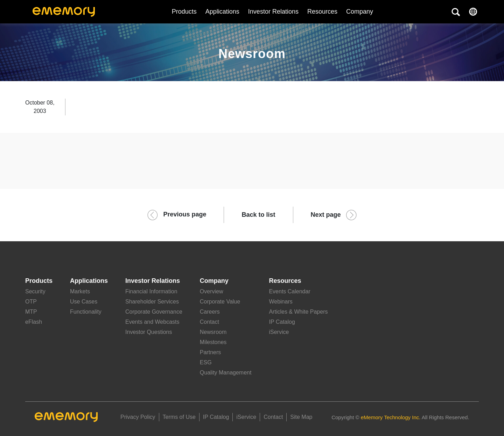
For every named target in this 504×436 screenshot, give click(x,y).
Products (184, 12)
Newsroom (213, 332)
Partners (210, 352)
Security (35, 291)
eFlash (34, 322)
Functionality (86, 312)
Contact (209, 322)
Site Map (301, 417)
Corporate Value (220, 302)
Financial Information (151, 291)
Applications (222, 12)
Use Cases (84, 302)
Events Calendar (289, 291)
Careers (210, 312)
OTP (31, 302)
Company (214, 281)
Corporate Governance (154, 312)
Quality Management (226, 373)
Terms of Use (179, 417)
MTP (31, 312)
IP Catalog (282, 322)
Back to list (258, 215)
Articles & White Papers (298, 312)
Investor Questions (149, 332)
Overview (212, 291)
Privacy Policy (138, 417)
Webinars (281, 302)
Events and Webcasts (152, 322)
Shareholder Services (152, 302)
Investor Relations (273, 12)
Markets (80, 291)
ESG (206, 362)
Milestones (213, 342)
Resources (322, 12)
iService (279, 332)
